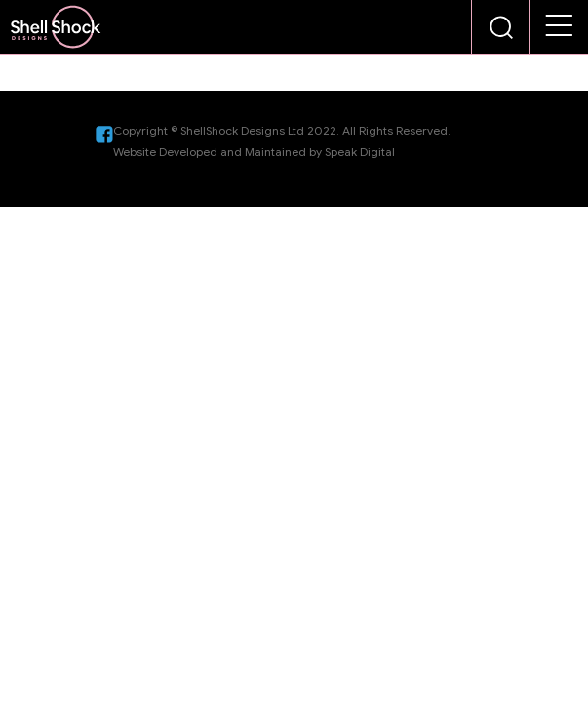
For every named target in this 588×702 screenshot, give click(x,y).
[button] (560, 27)
